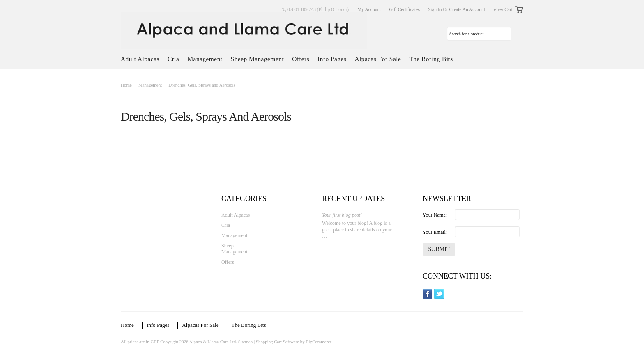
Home (126, 85)
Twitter (439, 294)
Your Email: (435, 232)
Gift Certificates (404, 9)
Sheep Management (258, 59)
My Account (369, 9)
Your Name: (435, 215)
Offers (301, 59)
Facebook (428, 294)
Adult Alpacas (140, 59)
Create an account (467, 9)
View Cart (503, 9)
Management (205, 59)
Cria (173, 59)
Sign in (435, 9)
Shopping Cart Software (277, 342)
